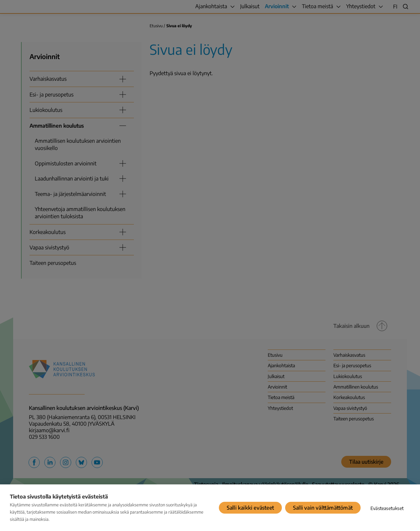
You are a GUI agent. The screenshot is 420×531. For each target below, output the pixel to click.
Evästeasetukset (387, 508)
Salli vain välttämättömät (323, 508)
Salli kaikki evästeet (250, 508)
